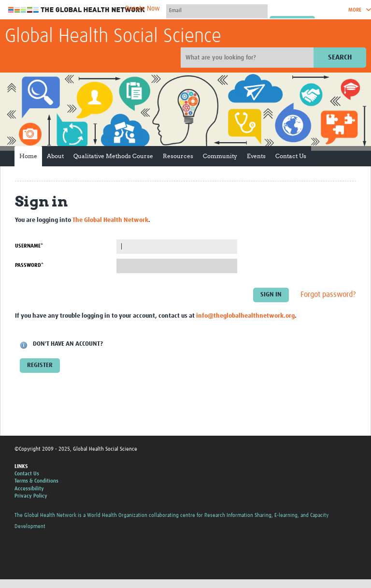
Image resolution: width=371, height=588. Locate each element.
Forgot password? (328, 294)
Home (28, 156)
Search (340, 57)
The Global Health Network (77, 10)
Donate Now (143, 9)
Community (220, 156)
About (55, 156)
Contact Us (291, 156)
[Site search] (248, 58)
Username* (29, 246)
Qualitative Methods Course (113, 156)
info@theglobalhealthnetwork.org (245, 316)
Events (256, 156)
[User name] (217, 10)
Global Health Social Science (113, 37)
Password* (29, 265)
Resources (178, 156)
